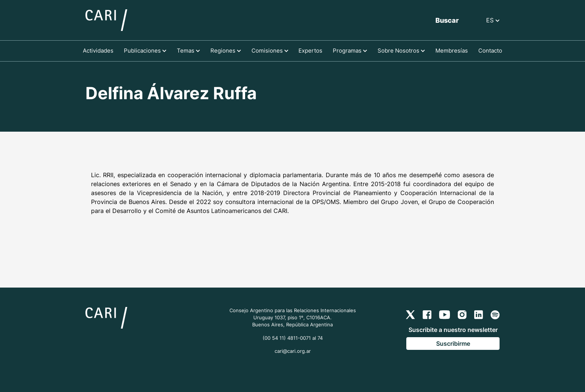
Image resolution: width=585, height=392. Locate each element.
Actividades (98, 51)
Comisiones (270, 51)
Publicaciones (145, 51)
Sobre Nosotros (401, 51)
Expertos (310, 51)
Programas (350, 51)
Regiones (226, 51)
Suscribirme (453, 344)
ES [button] (493, 20)
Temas (188, 51)
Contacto (490, 51)
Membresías (452, 51)
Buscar (447, 20)
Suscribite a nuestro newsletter (453, 330)
